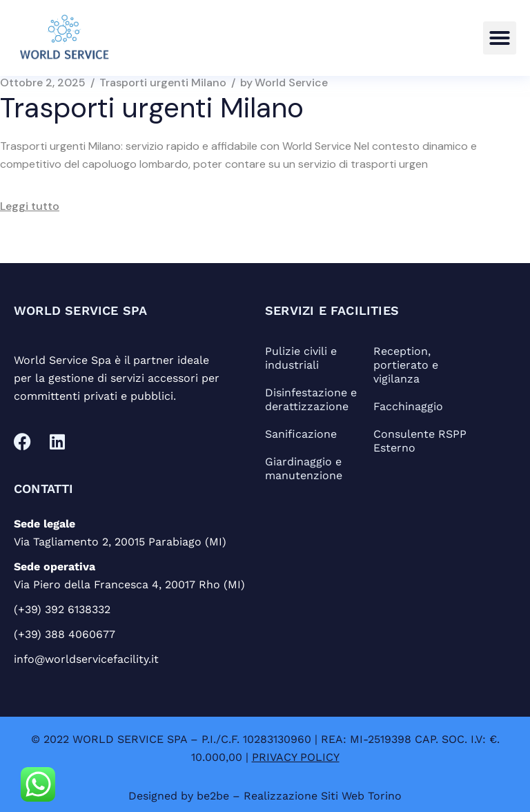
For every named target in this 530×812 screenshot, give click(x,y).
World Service (284, 83)
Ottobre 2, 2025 (43, 83)
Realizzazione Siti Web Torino (323, 796)
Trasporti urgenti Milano (163, 83)
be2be (213, 796)
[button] (500, 38)
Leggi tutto (30, 206)
